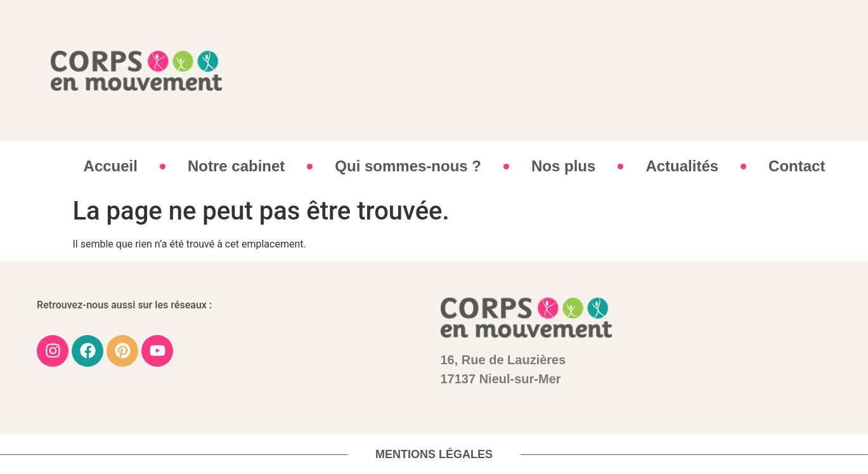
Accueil (111, 166)
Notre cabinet (236, 166)
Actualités (682, 166)
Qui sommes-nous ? (408, 166)
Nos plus (563, 166)
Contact (797, 166)
